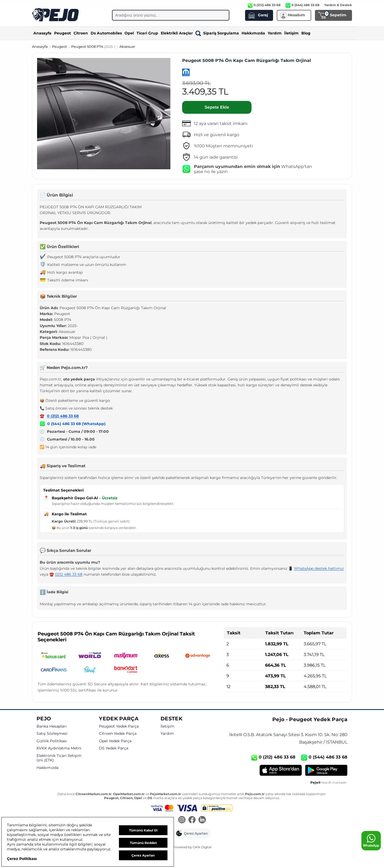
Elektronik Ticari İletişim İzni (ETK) (59, 758)
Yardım (275, 33)
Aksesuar (127, 46)
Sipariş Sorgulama (217, 33)
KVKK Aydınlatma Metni (59, 748)
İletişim (291, 33)
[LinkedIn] (202, 820)
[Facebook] (192, 820)
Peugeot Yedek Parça (119, 726)
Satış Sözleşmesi (52, 734)
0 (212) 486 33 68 (63, 416)
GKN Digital (202, 847)
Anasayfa (42, 33)
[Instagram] (182, 820)
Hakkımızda (253, 33)
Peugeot (63, 33)
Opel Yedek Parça (115, 741)
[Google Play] (326, 770)
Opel (129, 33)
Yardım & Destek (338, 5)
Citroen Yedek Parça (118, 734)
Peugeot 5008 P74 (94, 46)
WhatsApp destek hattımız (319, 568)
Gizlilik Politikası (52, 741)
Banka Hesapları (52, 726)
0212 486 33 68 (69, 574)
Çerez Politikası (22, 859)
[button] (192, 833)
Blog (306, 33)
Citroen (81, 33)
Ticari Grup (147, 33)
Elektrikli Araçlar (177, 33)
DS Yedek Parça (114, 748)
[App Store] (281, 770)
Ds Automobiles (106, 33)
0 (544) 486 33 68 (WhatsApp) (76, 424)
